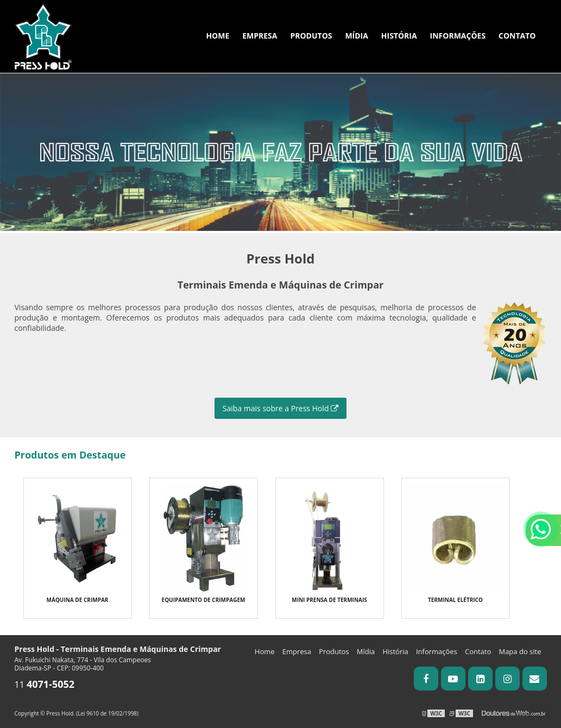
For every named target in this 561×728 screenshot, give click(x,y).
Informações (458, 36)
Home (218, 36)
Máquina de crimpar (78, 600)
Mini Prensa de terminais (329, 600)
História (399, 36)
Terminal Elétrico (455, 600)
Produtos (311, 36)
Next (556, 116)
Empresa (260, 36)
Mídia (357, 36)
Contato (517, 36)
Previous (5, 116)
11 (45, 685)
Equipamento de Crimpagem (204, 600)
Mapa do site (520, 651)
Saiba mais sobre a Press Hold (280, 408)
